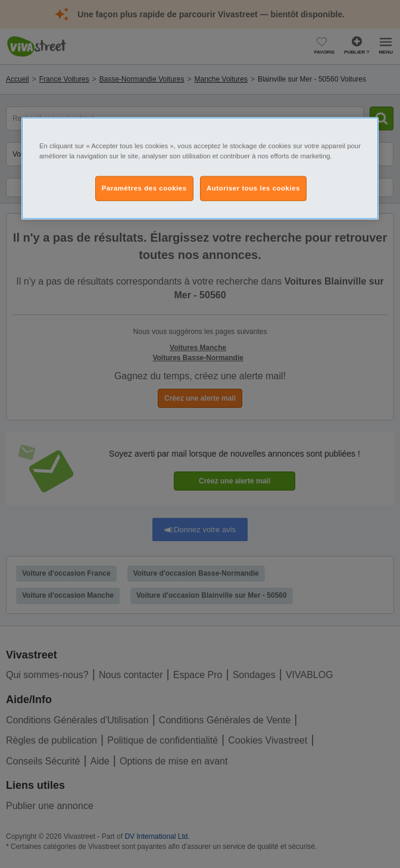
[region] (200, 168)
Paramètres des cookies (144, 188)
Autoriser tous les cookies (253, 188)
